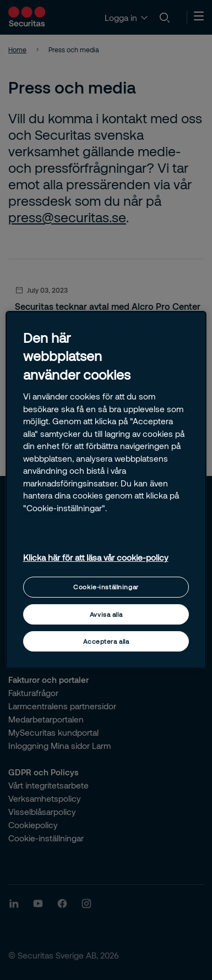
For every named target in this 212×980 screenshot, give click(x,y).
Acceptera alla (106, 641)
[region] (106, 490)
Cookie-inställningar (106, 587)
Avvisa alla (106, 614)
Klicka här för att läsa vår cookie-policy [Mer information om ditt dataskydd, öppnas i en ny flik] (96, 557)
